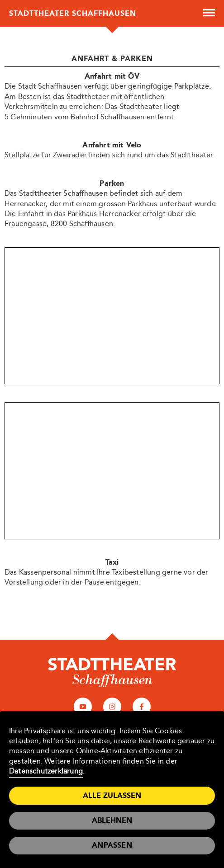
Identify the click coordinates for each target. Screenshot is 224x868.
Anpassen (112, 845)
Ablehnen (112, 820)
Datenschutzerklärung (46, 771)
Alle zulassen (112, 795)
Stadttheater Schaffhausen (73, 13)
